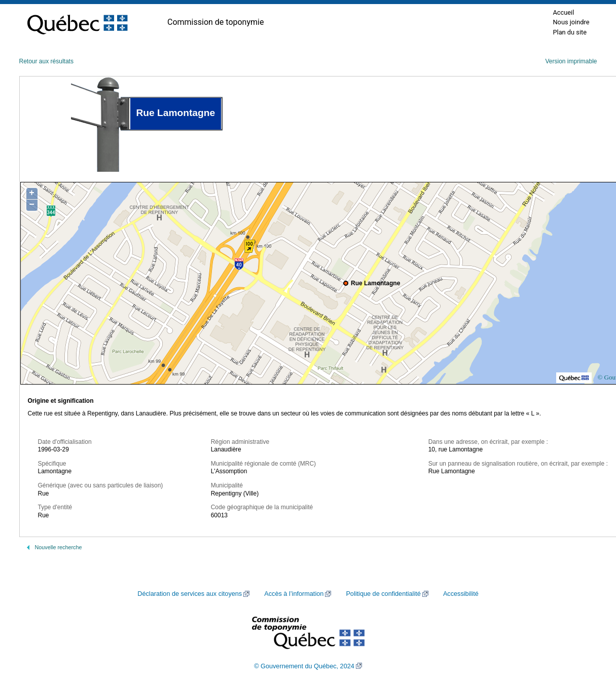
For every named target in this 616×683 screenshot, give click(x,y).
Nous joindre (571, 22)
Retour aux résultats (46, 61)
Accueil (563, 12)
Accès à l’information (294, 594)
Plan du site (570, 32)
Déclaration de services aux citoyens (190, 594)
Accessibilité (461, 594)
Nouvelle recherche (59, 547)
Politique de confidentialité (383, 594)
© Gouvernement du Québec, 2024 (304, 666)
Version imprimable (571, 61)
